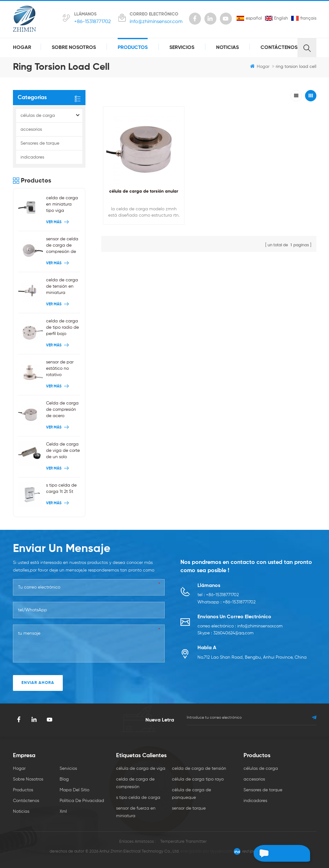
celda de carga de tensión (199, 769)
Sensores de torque (40, 143)
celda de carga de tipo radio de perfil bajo (62, 327)
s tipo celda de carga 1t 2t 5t (61, 488)
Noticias (227, 48)
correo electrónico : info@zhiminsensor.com (240, 627)
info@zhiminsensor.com (156, 22)
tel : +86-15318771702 (218, 595)
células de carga (38, 116)
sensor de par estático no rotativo (60, 368)
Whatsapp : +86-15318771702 (226, 603)
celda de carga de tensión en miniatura (62, 286)
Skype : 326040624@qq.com (226, 635)
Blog (64, 779)
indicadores (32, 157)
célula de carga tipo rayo (198, 779)
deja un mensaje (274, 853)
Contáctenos (279, 48)
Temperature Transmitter (183, 842)
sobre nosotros (74, 48)
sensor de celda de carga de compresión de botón (62, 246)
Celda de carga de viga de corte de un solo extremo (63, 451)
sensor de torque (189, 808)
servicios (182, 48)
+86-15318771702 (92, 22)
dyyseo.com (221, 851)
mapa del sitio (74, 790)
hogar (22, 48)
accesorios (31, 129)
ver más (58, 222)
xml (63, 811)
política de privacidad (82, 801)
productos (133, 48)
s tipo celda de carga (138, 798)
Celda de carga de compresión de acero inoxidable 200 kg (62, 410)
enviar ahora (38, 683)
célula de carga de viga (141, 769)
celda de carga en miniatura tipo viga (62, 204)
